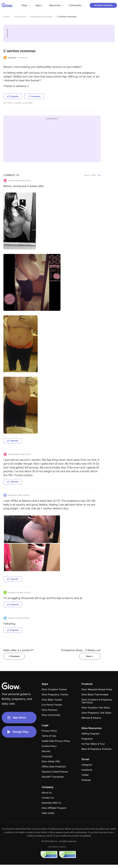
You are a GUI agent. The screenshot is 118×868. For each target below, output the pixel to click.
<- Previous (14, 656)
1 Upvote (13, 441)
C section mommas (67, 17)
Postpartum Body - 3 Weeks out (81, 650)
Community (20, 17)
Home (6, 17)
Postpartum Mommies (41, 17)
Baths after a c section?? (18, 650)
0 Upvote (13, 96)
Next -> (90, 656)
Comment (34, 96)
